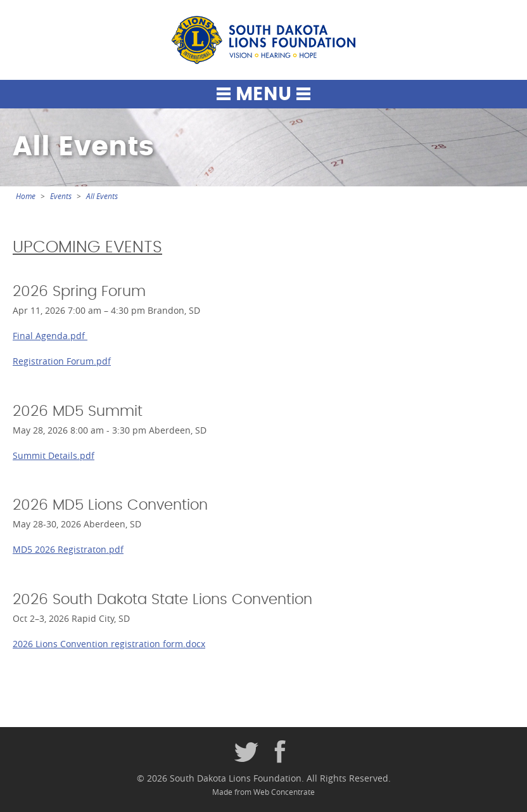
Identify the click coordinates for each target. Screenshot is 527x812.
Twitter (246, 752)
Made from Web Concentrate (263, 792)
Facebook (281, 752)
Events (61, 196)
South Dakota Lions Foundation (263, 40)
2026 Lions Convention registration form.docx (109, 644)
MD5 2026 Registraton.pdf (68, 549)
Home (26, 196)
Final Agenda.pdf (50, 336)
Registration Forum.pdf (62, 361)
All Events (102, 196)
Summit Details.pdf (54, 455)
